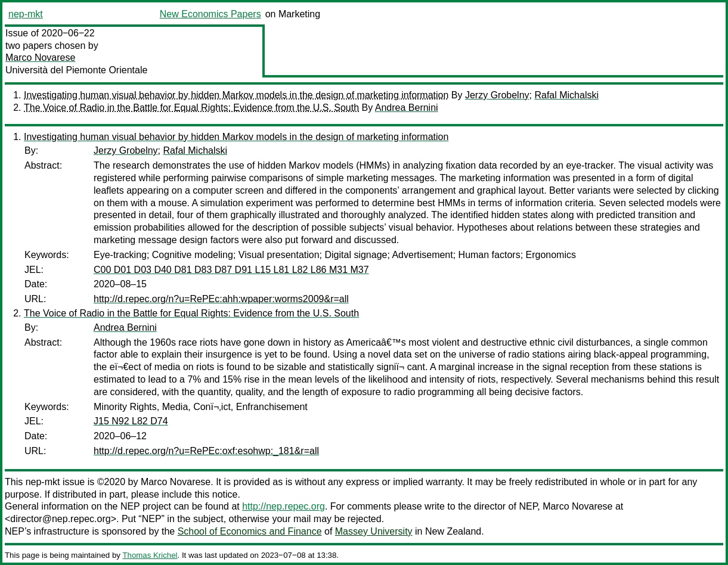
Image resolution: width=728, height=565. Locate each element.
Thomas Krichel (150, 555)
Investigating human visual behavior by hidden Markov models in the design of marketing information (236, 95)
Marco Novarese (40, 58)
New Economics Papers (210, 14)
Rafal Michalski (566, 95)
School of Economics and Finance (250, 531)
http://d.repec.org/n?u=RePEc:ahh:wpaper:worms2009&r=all (221, 299)
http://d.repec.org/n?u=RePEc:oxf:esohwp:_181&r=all (206, 451)
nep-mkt (26, 14)
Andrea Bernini (407, 108)
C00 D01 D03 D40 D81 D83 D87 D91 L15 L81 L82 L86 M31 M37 (231, 270)
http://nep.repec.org (284, 506)
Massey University (374, 531)
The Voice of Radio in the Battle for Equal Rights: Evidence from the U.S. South (191, 108)
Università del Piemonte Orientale (76, 70)
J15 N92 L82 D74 (131, 421)
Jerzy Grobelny (497, 95)
